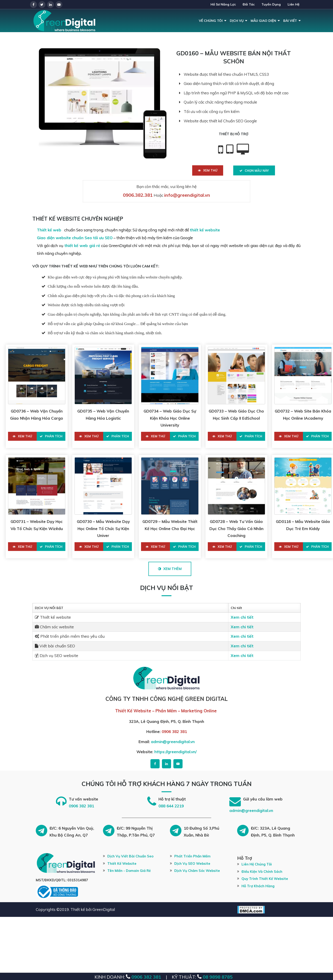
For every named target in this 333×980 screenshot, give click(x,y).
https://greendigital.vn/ (175, 752)
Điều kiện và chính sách (262, 872)
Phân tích (51, 436)
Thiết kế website (122, 863)
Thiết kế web (50, 230)
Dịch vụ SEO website (192, 863)
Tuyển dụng (271, 4)
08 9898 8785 (217, 977)
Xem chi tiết (242, 617)
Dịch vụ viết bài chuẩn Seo (130, 856)
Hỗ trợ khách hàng (258, 886)
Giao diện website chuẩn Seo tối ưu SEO (75, 238)
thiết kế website (205, 230)
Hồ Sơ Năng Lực (223, 4)
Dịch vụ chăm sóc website (197, 871)
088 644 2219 (171, 806)
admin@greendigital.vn (173, 742)
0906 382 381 (174, 731)
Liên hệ (294, 4)
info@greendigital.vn (187, 195)
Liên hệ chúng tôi (257, 864)
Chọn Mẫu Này (254, 171)
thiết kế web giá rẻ (82, 246)
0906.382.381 (138, 195)
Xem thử (208, 170)
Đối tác (249, 4)
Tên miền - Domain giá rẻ (129, 871)
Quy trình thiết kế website (265, 879)
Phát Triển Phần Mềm (192, 856)
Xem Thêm (170, 569)
